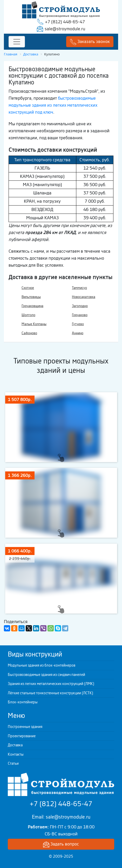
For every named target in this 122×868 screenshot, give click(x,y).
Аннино (78, 333)
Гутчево (78, 324)
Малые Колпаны (34, 324)
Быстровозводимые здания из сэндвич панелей (46, 675)
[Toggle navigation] (17, 42)
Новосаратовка (84, 297)
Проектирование (22, 736)
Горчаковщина (32, 306)
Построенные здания (25, 727)
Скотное (28, 288)
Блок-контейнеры (23, 702)
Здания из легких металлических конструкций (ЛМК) (51, 684)
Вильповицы (31, 297)
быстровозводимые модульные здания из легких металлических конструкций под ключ (53, 105)
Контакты (16, 754)
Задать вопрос (61, 844)
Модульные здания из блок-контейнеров (42, 665)
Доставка (15, 745)
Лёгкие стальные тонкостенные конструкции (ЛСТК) (50, 693)
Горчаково (80, 315)
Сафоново (29, 333)
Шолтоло (28, 315)
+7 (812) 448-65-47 (65, 22)
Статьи (13, 763)
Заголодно (80, 306)
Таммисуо (79, 288)
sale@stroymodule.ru (65, 29)
